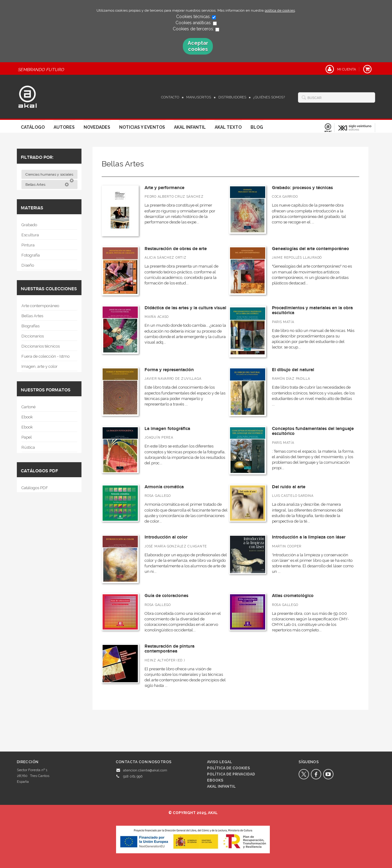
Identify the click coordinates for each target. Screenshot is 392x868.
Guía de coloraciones (166, 596)
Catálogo (33, 127)
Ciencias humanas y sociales (50, 176)
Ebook (27, 417)
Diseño (28, 265)
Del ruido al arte (289, 487)
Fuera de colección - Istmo (45, 356)
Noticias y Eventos (142, 127)
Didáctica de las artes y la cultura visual (185, 308)
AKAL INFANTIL (221, 786)
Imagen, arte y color (40, 366)
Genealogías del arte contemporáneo (311, 249)
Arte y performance (164, 188)
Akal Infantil (190, 127)
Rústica (28, 447)
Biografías (30, 326)
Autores (64, 127)
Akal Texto (228, 127)
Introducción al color (166, 537)
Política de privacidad (231, 774)
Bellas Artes (47, 185)
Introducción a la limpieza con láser (309, 537)
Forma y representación (169, 370)
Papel (27, 437)
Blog (257, 127)
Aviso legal (220, 762)
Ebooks (215, 780)
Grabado (29, 225)
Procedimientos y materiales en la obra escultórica (312, 310)
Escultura (30, 235)
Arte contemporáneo (40, 306)
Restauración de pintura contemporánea (170, 649)
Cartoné (28, 407)
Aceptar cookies (198, 46)
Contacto (170, 97)
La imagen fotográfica (167, 429)
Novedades (97, 127)
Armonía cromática (164, 487)
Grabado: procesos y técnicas (302, 188)
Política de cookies (228, 768)
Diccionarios (33, 336)
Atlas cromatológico (293, 596)
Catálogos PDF (35, 488)
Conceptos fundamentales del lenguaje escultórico (313, 431)
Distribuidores (232, 97)
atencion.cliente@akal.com (145, 770)
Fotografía (31, 255)
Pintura (28, 245)
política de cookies (280, 10)
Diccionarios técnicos (41, 346)
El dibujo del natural (293, 370)
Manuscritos (199, 97)
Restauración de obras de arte (176, 249)
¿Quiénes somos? (269, 97)
